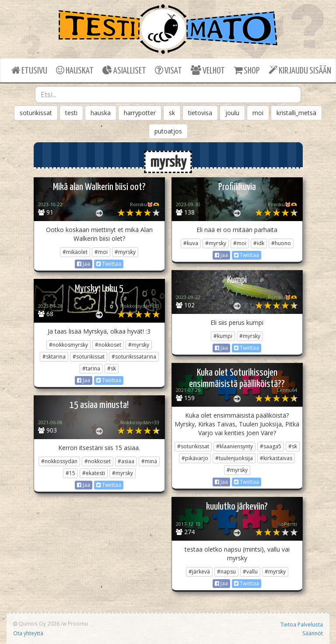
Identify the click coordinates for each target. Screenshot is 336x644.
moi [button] (258, 113)
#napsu (226, 572)
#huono (281, 243)
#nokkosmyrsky (68, 345)
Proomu (78, 623)
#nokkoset (108, 345)
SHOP (247, 70)
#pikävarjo (195, 458)
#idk (259, 243)
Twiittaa (109, 264)
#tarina (91, 368)
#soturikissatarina (134, 357)
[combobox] (168, 95)
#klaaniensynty (234, 446)
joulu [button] (232, 113)
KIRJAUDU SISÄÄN (300, 70)
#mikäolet (75, 252)
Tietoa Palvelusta (302, 624)
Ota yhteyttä (28, 633)
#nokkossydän (59, 461)
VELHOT (208, 70)
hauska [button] (101, 113)
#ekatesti (94, 473)
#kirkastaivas (276, 458)
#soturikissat (89, 357)
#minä (149, 461)
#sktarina (54, 357)
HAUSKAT (75, 70)
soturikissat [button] (36, 113)
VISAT (168, 70)
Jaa (84, 264)
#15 (70, 473)
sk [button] (172, 113)
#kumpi (223, 336)
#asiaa (126, 461)
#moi (101, 252)
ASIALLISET (124, 70)
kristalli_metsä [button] (296, 113)
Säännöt (313, 633)
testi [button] (71, 113)
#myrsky (125, 252)
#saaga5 (271, 446)
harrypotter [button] (140, 113)
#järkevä (199, 572)
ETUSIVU (29, 70)
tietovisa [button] (200, 113)
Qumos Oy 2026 (36, 623)
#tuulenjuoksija (234, 458)
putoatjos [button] (168, 131)
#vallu (250, 572)
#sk (112, 368)
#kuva (191, 243)
